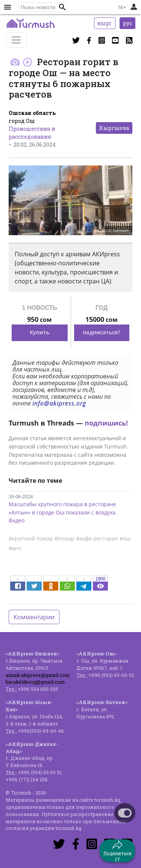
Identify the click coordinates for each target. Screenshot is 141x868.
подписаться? (102, 332)
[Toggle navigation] (16, 40)
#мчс (15, 548)
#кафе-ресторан (97, 538)
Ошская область (32, 113)
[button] (62, 7)
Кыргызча (114, 128)
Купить (40, 332)
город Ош (22, 121)
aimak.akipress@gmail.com (38, 675)
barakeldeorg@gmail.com (35, 682)
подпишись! (106, 423)
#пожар (64, 538)
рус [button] (127, 23)
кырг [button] (105, 23)
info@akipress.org (59, 403)
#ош (125, 538)
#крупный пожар (31, 538)
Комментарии (34, 617)
